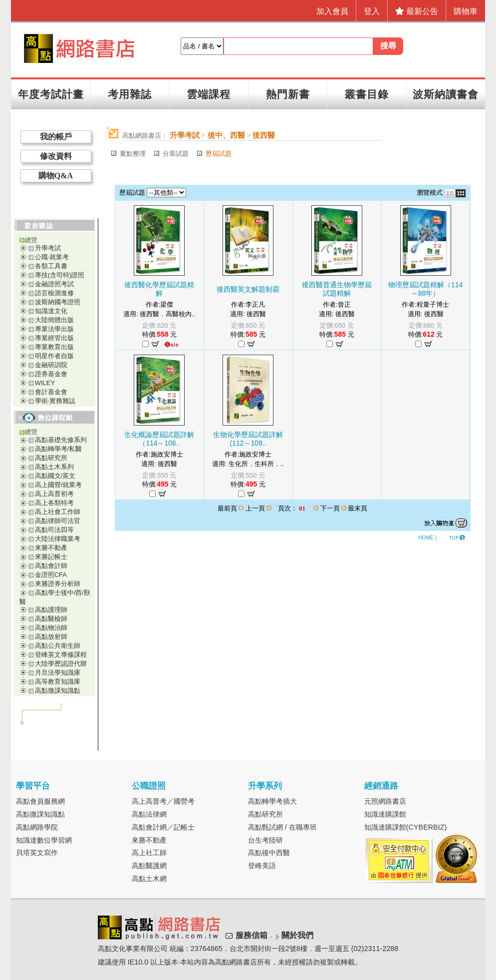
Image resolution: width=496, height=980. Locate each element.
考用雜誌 (130, 94)
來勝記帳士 (51, 557)
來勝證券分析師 (58, 584)
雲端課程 (209, 94)
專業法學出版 (54, 329)
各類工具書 (51, 266)
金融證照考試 (54, 284)
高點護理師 (51, 610)
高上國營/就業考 (59, 485)
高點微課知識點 (58, 691)
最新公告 (417, 11)
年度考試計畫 (51, 94)
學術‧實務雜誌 (55, 401)
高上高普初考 (54, 494)
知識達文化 (51, 311)
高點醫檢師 (51, 619)
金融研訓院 (51, 365)
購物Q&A (56, 176)
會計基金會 (51, 392)
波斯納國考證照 (58, 302)
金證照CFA (51, 575)
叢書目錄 (367, 94)
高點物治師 (51, 628)
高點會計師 (51, 566)
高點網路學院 (37, 827)
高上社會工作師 (58, 512)
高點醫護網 (149, 866)
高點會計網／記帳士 (163, 827)
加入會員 (332, 11)
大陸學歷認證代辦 (61, 664)
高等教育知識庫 (58, 682)
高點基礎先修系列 (61, 440)
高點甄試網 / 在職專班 (282, 827)
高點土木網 (149, 879)
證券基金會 (51, 374)
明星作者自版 (54, 356)
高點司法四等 (54, 530)
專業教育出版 (54, 347)
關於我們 (297, 936)
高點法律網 (149, 814)
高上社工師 (149, 853)
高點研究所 (51, 458)
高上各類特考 (54, 503)
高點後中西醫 (269, 853)
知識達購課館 (385, 814)
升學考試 (48, 248)
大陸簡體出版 (54, 320)
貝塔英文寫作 (37, 853)
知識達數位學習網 (44, 840)
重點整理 (133, 154)
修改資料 (56, 156)
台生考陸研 (265, 840)
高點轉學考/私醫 (59, 449)
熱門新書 (288, 94)
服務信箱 (251, 936)
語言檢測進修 (54, 293)
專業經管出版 (54, 338)
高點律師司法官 (58, 521)
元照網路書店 (385, 801)
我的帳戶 (56, 137)
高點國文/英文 (55, 476)
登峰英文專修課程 (61, 655)
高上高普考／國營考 (163, 801)
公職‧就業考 (52, 257)
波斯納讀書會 (446, 94)
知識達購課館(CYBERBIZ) (406, 827)
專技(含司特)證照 (60, 275)
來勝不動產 (51, 548)
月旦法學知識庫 (58, 673)
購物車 (466, 11)
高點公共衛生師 (58, 646)
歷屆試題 (219, 154)
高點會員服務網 (40, 801)
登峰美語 (262, 866)
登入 (372, 11)
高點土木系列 (54, 467)
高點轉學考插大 (272, 801)
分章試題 (176, 154)
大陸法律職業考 (58, 539)
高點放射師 (51, 637)
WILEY (45, 383)
